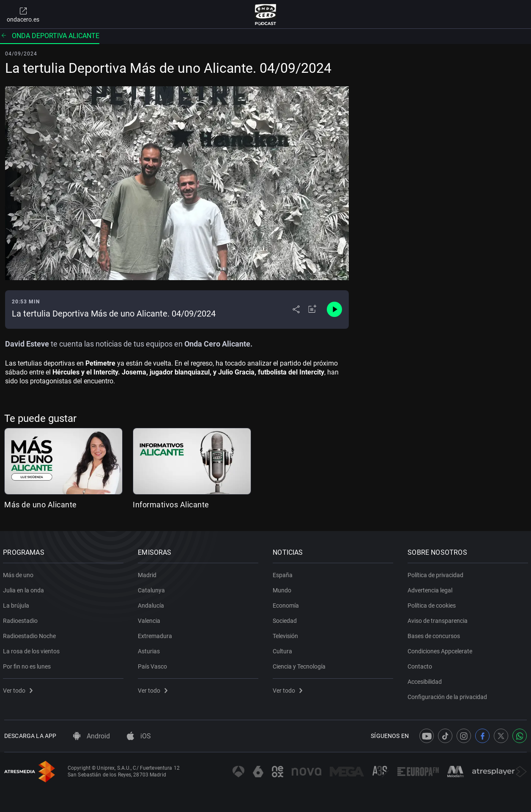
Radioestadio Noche (31, 634)
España (284, 573)
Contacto (421, 665)
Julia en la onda (25, 589)
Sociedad (286, 619)
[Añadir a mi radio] (312, 309)
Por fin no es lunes (28, 665)
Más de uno (19, 573)
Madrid (148, 573)
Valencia (150, 619)
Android (92, 736)
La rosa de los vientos (33, 650)
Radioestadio (22, 619)
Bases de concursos (435, 634)
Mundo (283, 589)
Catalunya (153, 589)
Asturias (150, 650)
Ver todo (19, 689)
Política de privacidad (437, 573)
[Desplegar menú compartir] (296, 309)
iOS (139, 736)
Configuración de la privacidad (449, 695)
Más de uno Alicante (41, 505)
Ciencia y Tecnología (300, 665)
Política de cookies (433, 604)
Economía (287, 604)
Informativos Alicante (171, 505)
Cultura (284, 650)
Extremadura (156, 634)
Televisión (287, 634)
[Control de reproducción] (334, 309)
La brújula (17, 604)
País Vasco (154, 665)
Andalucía (152, 604)
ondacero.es (23, 14)
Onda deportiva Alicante (50, 36)
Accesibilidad (426, 680)
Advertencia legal (431, 589)
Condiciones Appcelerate (441, 650)
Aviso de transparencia (439, 619)
